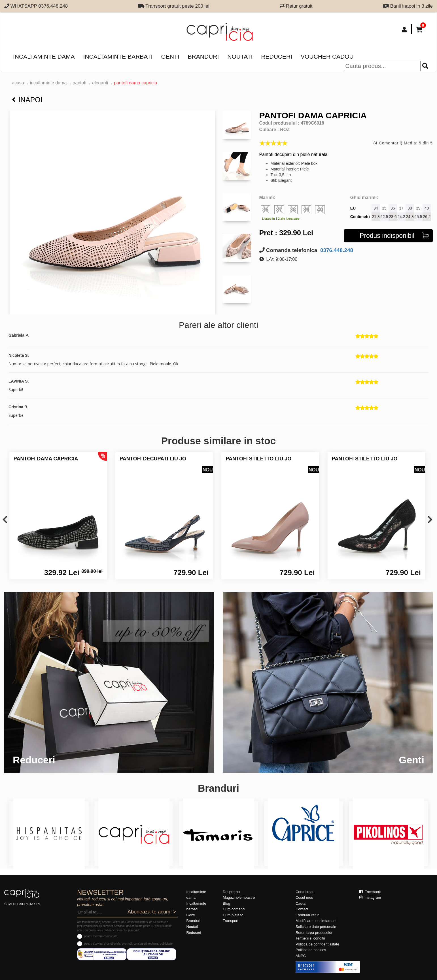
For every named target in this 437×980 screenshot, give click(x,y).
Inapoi (27, 100)
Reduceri (277, 56)
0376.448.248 (336, 250)
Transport (231, 921)
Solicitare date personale (316, 927)
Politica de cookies (311, 950)
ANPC (301, 956)
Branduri (203, 56)
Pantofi (79, 83)
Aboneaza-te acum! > (152, 912)
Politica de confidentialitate (317, 944)
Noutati (240, 56)
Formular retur (307, 915)
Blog (226, 903)
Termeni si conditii (310, 938)
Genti (170, 56)
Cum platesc (233, 915)
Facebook (370, 892)
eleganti (100, 83)
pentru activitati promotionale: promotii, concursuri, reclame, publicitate (128, 944)
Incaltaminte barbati (118, 56)
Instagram (370, 897)
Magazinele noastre (239, 897)
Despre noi (232, 892)
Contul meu (305, 892)
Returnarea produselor (314, 933)
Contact (302, 909)
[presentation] (5, 520)
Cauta (301, 903)
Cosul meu (304, 897)
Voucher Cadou (327, 56)
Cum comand (234, 909)
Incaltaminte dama (44, 56)
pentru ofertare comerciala (101, 936)
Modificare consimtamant (316, 921)
